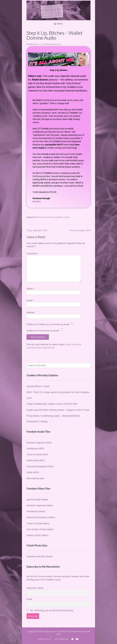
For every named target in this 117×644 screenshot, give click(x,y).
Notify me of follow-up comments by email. (48, 324)
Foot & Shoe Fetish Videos (40, 529)
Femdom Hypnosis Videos (40, 505)
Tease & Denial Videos (38, 523)
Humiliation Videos (36, 511)
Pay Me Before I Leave (38, 386)
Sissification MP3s (36, 460)
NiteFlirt (37, 202)
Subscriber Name (35, 588)
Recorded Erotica (35, 478)
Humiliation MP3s (35, 448)
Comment (32, 254)
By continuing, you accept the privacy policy (50, 610)
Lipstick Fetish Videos (37, 499)
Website (30, 312)
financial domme (48, 217)
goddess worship (63, 217)
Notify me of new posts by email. (43, 331)
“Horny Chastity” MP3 (80, 230)
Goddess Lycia (55, 44)
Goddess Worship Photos (40, 556)
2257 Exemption (61, 639)
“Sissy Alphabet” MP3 (37, 230)
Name (30, 289)
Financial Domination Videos (41, 517)
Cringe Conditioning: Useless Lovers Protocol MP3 (52, 404)
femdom (37, 217)
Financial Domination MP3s (40, 466)
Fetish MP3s (33, 472)
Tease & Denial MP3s (37, 454)
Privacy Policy (45, 639)
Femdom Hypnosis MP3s (39, 442)
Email (30, 300)
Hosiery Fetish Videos (37, 535)
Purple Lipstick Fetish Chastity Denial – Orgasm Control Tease (58, 410)
